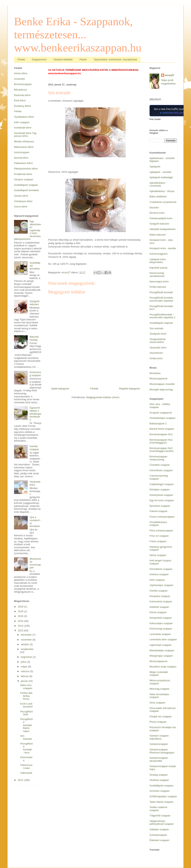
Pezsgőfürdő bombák (161, 292)
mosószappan (22, 152)
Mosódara (155, 373)
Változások (26, 773)
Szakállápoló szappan (26, 185)
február (25, 676)
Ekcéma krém (157, 213)
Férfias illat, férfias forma (26, 696)
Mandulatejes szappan (162, 650)
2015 (21, 621)
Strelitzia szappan (159, 780)
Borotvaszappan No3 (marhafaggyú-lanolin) (161, 450)
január (25, 681)
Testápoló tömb (158, 334)
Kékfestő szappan (159, 607)
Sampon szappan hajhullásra (159, 737)
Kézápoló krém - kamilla (163, 248)
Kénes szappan (158, 612)
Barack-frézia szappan (162, 429)
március (25, 671)
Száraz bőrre (21, 196)
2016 (21, 616)
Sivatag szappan (159, 775)
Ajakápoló (155, 167)
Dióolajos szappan (160, 490)
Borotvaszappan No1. (161, 434)
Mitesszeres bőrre (24, 147)
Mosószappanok (159, 378)
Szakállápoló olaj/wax (161, 323)
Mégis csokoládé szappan (159, 674)
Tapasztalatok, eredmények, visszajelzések (115, 60)
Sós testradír (26, 737)
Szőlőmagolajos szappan (163, 796)
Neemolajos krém (159, 282)
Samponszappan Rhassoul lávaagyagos (162, 751)
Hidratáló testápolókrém (162, 229)
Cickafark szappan (160, 465)
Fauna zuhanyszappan (162, 517)
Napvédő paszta (158, 268)
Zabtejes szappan (159, 829)
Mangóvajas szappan (161, 656)
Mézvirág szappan (160, 689)
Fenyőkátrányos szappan (158, 524)
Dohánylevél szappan (161, 495)
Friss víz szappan (159, 536)
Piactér (83, 60)
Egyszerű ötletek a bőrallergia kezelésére (35, 414)
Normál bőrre (21, 158)
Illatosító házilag (34, 338)
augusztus (27, 657)
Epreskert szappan (160, 506)
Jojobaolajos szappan (161, 585)
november (27, 640)
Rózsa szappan (158, 722)
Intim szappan (22, 122)
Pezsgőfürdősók (26, 713)
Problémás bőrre (23, 174)
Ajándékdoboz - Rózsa (162, 191)
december (27, 635)
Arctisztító (19, 79)
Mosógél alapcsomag (161, 389)
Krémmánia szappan (161, 601)
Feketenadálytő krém (161, 218)
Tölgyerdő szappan (160, 816)
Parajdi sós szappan (161, 716)
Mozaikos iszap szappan (163, 667)
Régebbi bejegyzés (130, 389)
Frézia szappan (158, 541)
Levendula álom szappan (163, 639)
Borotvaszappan (23, 84)
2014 (21, 626)
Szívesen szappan (160, 791)
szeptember (27, 649)
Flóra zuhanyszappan (161, 530)
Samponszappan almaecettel (159, 759)
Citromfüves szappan (161, 470)
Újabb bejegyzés (60, 389)
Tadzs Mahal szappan (161, 802)
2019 (21, 607)
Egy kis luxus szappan (162, 500)
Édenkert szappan (159, 840)
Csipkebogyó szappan (162, 484)
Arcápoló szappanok (161, 413)
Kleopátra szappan (160, 596)
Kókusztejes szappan (161, 623)
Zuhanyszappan (158, 835)
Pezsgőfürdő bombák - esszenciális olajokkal (162, 299)
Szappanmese (39, 60)
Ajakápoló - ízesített (160, 172)
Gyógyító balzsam (34, 303)
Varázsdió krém (35, 483)
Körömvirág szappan (35, 374)
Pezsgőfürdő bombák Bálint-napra (26, 725)
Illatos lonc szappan (26, 687)
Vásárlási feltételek (63, 60)
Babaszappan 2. (158, 423)
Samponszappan (159, 744)
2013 (21, 631)
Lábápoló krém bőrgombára (158, 261)
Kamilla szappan (34, 448)
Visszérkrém (156, 353)
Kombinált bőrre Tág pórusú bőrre (25, 135)
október (25, 644)
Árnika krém (156, 358)
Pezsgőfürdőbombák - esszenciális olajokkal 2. (163, 316)
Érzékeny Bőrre (23, 106)
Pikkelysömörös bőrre (26, 169)
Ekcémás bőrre (22, 95)
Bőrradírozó (20, 90)
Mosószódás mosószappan (35, 563)
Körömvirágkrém (159, 254)
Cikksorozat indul (26, 767)
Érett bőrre (20, 100)
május (24, 667)
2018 (21, 611)
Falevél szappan (159, 511)
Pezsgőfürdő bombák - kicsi (26, 748)
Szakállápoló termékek (26, 190)
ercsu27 (169, 75)
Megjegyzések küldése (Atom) (103, 397)
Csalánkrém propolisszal (163, 202)
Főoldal (21, 60)
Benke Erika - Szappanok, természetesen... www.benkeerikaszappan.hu (78, 35)
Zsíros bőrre (21, 207)
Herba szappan (158, 555)
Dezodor (154, 208)
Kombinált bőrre (23, 128)
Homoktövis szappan (161, 569)
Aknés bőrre (21, 73)
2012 (21, 780)
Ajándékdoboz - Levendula (158, 184)
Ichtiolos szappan (159, 574)
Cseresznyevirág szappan (159, 477)
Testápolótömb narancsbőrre (158, 341)
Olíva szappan (157, 703)
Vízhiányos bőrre (23, 201)
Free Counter (155, 119)
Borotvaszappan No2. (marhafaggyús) (161, 441)
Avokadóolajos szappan (162, 418)
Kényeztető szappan (161, 618)
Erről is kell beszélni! (26, 705)
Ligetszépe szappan (160, 645)
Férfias (18, 111)
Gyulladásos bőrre (24, 117)
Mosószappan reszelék (162, 384)
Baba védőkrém (158, 197)
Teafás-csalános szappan (158, 809)
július (24, 662)
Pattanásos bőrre (23, 163)
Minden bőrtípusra (24, 141)
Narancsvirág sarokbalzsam (157, 274)
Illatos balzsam (158, 235)
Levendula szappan (160, 634)
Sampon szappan (24, 179)
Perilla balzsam (158, 287)
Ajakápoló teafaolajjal (161, 177)
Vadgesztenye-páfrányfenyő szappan (162, 823)
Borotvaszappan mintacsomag (158, 458)
